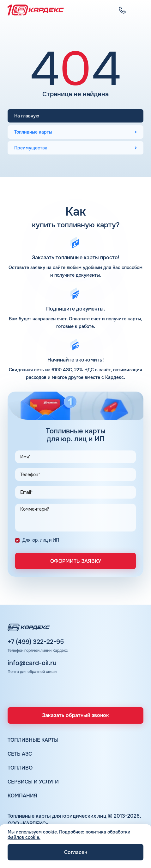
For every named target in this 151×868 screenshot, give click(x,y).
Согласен (76, 852)
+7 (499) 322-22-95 (36, 642)
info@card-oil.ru (32, 663)
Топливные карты (33, 132)
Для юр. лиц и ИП (41, 540)
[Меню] (140, 10)
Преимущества (31, 148)
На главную (27, 116)
